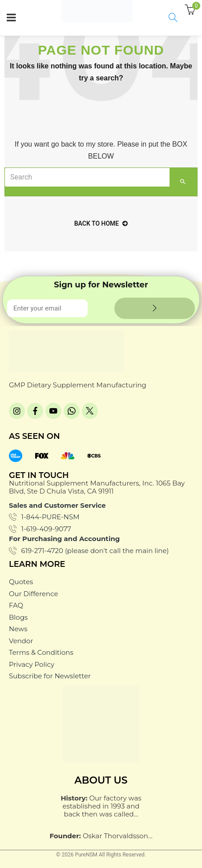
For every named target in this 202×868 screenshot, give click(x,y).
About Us (101, 780)
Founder (64, 836)
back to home (101, 223)
